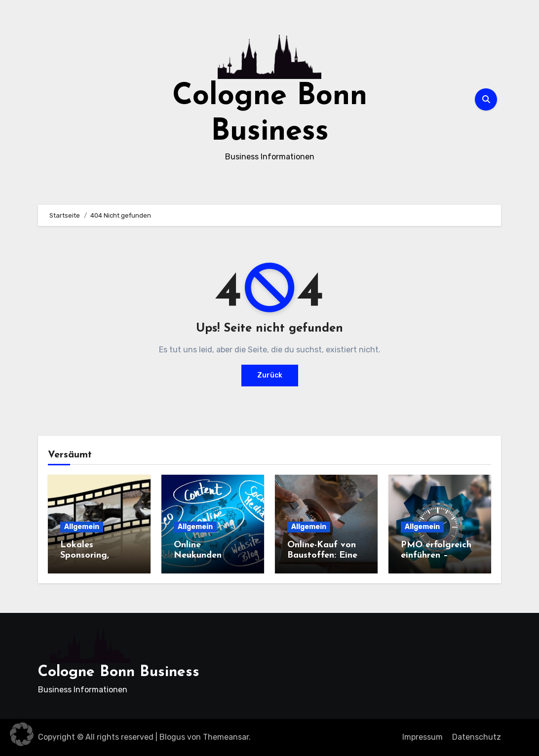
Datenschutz (477, 737)
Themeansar (226, 737)
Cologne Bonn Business (119, 672)
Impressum (423, 737)
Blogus (172, 737)
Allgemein (82, 527)
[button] (22, 734)
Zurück (270, 375)
